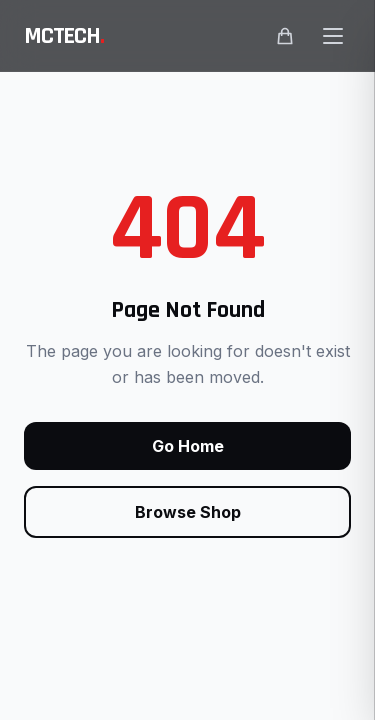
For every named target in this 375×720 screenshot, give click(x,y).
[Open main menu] (333, 36)
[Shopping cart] (285, 36)
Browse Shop (188, 512)
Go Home (188, 446)
